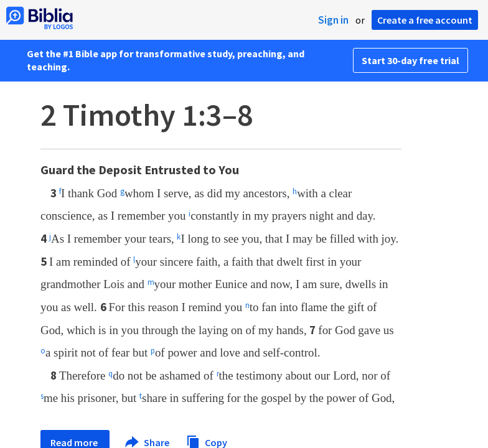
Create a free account (425, 20)
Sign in (333, 20)
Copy (207, 441)
